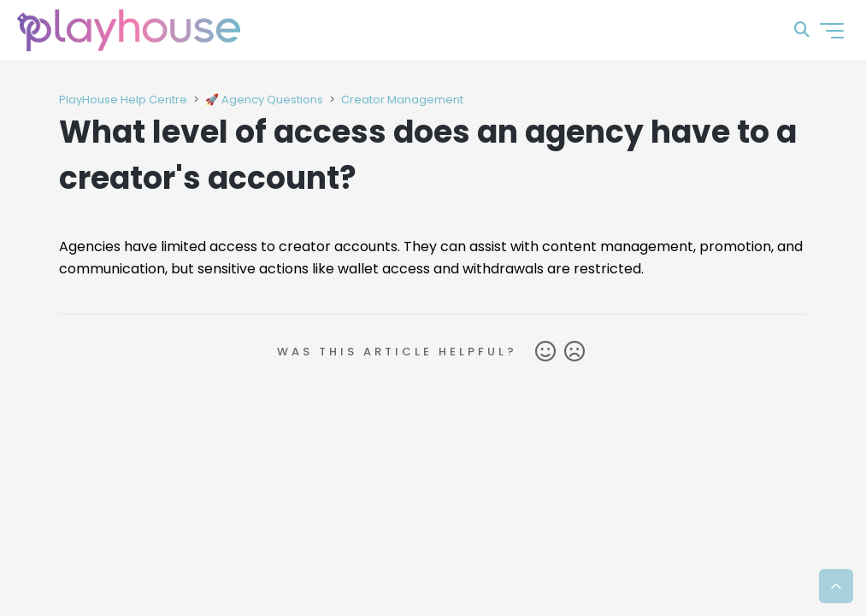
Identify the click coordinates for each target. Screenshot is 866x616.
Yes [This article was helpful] (545, 352)
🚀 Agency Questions (264, 100)
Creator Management (402, 100)
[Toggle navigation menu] (832, 31)
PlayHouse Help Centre (123, 100)
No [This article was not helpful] (574, 352)
